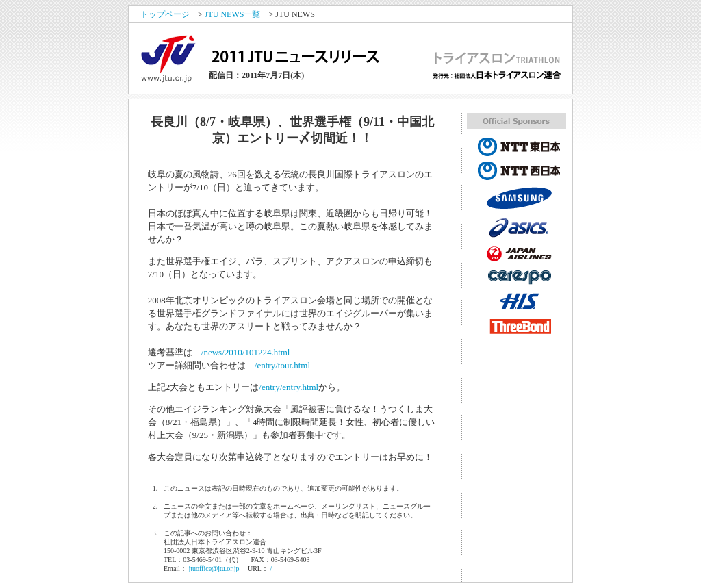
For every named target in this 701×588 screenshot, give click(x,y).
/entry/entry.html (289, 387)
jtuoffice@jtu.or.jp (214, 568)
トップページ (165, 14)
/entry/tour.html (282, 365)
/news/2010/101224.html (246, 352)
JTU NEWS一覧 (233, 14)
